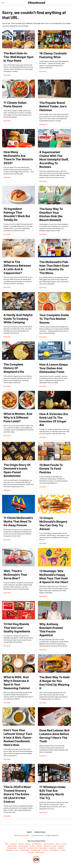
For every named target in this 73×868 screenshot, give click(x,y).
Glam (57, 844)
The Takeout (54, 850)
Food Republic (37, 844)
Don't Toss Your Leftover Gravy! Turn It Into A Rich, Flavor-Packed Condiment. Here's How (18, 738)
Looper (54, 846)
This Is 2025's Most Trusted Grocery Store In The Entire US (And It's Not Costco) (17, 794)
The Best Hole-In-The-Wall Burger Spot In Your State (19, 57)
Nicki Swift (22, 848)
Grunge (63, 844)
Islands (39, 846)
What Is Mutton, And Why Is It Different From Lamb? (18, 418)
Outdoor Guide (32, 848)
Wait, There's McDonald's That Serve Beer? (15, 575)
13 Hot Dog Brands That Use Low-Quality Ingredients (17, 628)
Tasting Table (24, 850)
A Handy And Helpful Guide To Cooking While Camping (18, 319)
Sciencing (52, 848)
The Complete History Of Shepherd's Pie (14, 368)
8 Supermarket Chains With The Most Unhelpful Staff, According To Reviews (54, 159)
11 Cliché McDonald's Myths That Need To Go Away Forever (18, 522)
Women (31, 852)
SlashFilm (61, 848)
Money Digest (12, 848)
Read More (7, 75)
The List (45, 850)
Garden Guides (49, 844)
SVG (16, 850)
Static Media (24, 835)
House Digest (23, 846)
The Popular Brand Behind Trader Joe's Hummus (53, 106)
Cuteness (13, 844)
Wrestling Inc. (40, 852)
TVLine (63, 850)
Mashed (61, 846)
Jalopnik (47, 846)
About (29, 832)
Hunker (32, 846)
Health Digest (12, 846)
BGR (7, 844)
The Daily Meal (36, 850)
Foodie (28, 844)
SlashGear (10, 850)
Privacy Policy (40, 832)
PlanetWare (43, 848)
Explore (21, 844)
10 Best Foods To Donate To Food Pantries (51, 469)
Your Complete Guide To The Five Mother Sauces (54, 319)
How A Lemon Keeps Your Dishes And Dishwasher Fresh (54, 368)
